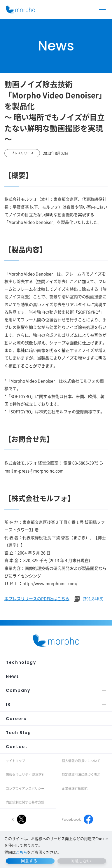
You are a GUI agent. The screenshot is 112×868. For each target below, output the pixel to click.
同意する (29, 861)
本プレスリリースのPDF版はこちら (37, 598)
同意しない (81, 861)
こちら (21, 852)
